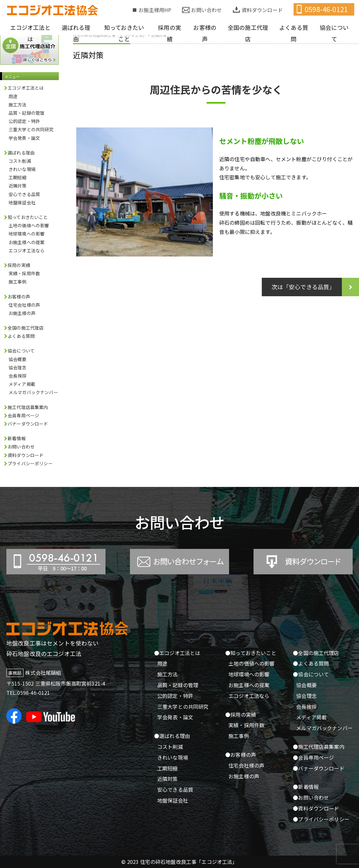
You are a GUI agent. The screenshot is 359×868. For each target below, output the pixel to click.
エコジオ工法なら (27, 250)
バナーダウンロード (28, 424)
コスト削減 (20, 161)
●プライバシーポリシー (321, 819)
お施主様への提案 (27, 242)
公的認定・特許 (24, 121)
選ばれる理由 (76, 33)
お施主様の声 (22, 313)
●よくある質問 (311, 663)
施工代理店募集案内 (28, 407)
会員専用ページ (23, 415)
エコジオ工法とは (30, 33)
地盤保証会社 (22, 202)
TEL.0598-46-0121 (28, 693)
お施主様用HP (155, 10)
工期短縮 (18, 177)
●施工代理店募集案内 (319, 747)
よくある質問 (294, 33)
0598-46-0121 (326, 9)
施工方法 (18, 105)
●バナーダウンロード (319, 768)
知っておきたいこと (124, 33)
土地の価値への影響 (29, 225)
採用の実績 (169, 33)
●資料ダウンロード (316, 808)
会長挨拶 (18, 376)
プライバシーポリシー (30, 463)
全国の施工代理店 (248, 33)
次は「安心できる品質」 (303, 287)
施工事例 (18, 282)
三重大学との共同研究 (31, 129)
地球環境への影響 (27, 234)
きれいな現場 (22, 169)
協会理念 (18, 367)
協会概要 (18, 359)
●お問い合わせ (311, 797)
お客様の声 (205, 33)
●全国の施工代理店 (316, 653)
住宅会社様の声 (24, 305)
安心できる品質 (24, 194)
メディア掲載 (22, 384)
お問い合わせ (206, 10)
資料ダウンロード (262, 10)
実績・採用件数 (24, 273)
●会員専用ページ (313, 757)
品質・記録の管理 (27, 113)
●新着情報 (306, 787)
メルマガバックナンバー (33, 392)
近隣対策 (88, 55)
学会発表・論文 (24, 138)
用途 (13, 96)
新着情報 (17, 438)
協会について (334, 33)
